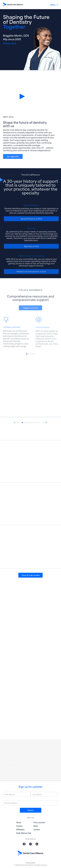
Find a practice (39, 822)
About (19, 822)
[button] (27, 354)
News (36, 826)
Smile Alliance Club (24, 833)
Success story (9, 43)
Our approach (13, 158)
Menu (54, 5)
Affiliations (20, 829)
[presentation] (16, 422)
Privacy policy (30, 862)
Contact (37, 829)
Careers (19, 826)
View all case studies (31, 575)
